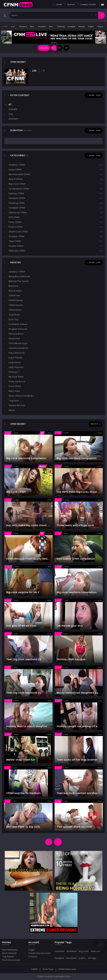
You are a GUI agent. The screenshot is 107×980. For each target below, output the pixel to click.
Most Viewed (9, 953)
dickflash (72, 951)
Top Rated (8, 957)
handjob (59, 958)
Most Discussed (11, 960)
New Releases (10, 950)
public (82, 958)
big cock (84, 951)
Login (31, 950)
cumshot (60, 951)
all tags (92, 958)
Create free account (39, 953)
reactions (71, 958)
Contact (33, 957)
